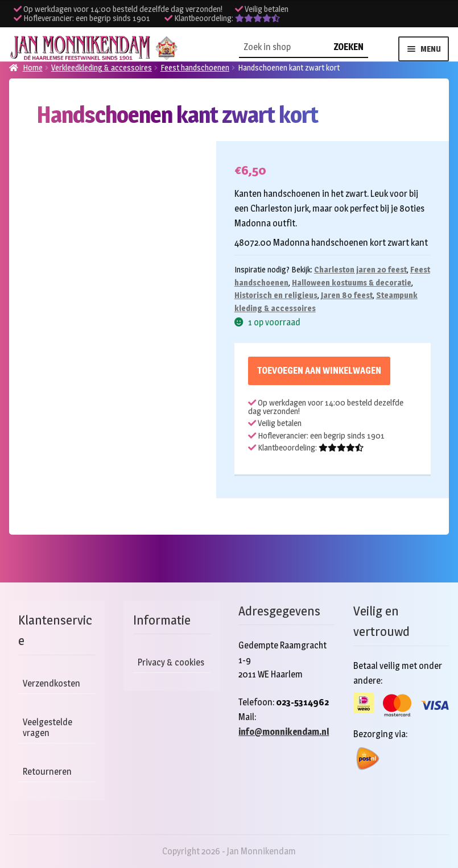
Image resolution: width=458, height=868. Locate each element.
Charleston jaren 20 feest (360, 269)
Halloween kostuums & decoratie (352, 282)
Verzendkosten (51, 683)
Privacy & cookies (171, 662)
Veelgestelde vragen (48, 728)
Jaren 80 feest (347, 295)
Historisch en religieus (276, 295)
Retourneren (47, 772)
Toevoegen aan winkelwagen (319, 371)
